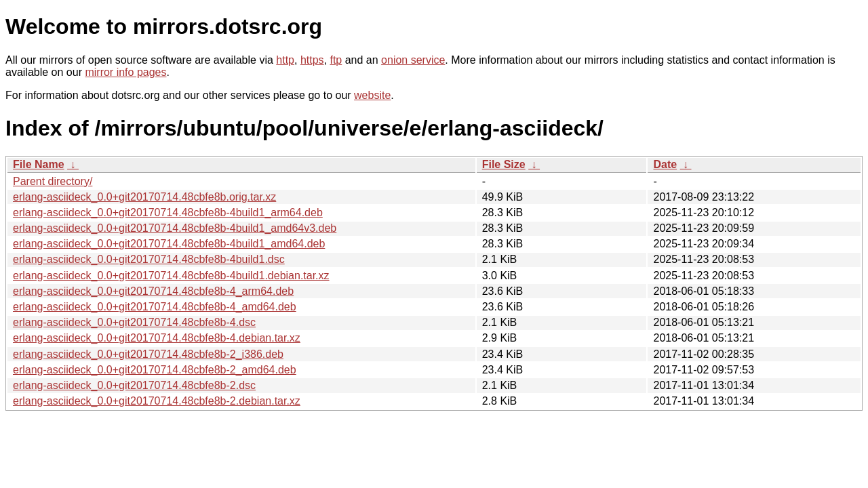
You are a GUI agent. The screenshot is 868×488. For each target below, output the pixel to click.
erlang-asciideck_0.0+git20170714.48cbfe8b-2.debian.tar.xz (157, 401)
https (312, 60)
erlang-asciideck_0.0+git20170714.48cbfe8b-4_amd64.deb (155, 307)
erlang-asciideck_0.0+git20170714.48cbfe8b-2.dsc (134, 385)
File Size (504, 164)
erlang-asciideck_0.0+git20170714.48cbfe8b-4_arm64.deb (153, 291)
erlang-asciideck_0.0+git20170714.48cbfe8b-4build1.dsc (149, 259)
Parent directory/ (53, 181)
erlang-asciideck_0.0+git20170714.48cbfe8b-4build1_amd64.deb (169, 244)
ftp (336, 60)
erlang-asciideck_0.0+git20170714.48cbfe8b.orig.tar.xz (144, 197)
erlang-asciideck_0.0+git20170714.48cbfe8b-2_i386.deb (148, 354)
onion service (413, 60)
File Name (39, 164)
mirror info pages (125, 72)
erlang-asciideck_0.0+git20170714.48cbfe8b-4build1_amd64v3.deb (175, 228)
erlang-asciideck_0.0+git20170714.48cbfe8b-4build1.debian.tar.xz (171, 276)
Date (665, 164)
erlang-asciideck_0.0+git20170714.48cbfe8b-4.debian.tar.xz (157, 338)
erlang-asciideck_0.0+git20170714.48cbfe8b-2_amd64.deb (155, 370)
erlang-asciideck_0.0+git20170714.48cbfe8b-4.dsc (134, 322)
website (372, 95)
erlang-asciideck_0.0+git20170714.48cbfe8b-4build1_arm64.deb (168, 212)
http (285, 60)
